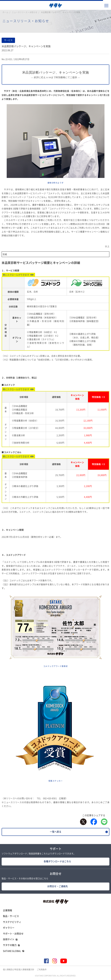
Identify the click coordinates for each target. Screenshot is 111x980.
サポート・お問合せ (13, 934)
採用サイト (9, 939)
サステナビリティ (12, 922)
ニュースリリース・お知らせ (25, 12)
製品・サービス (11, 916)
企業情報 (7, 910)
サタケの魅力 (10, 945)
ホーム (5, 12)
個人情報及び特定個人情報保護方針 (19, 970)
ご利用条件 (42, 970)
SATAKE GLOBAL (12, 951)
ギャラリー (9, 928)
